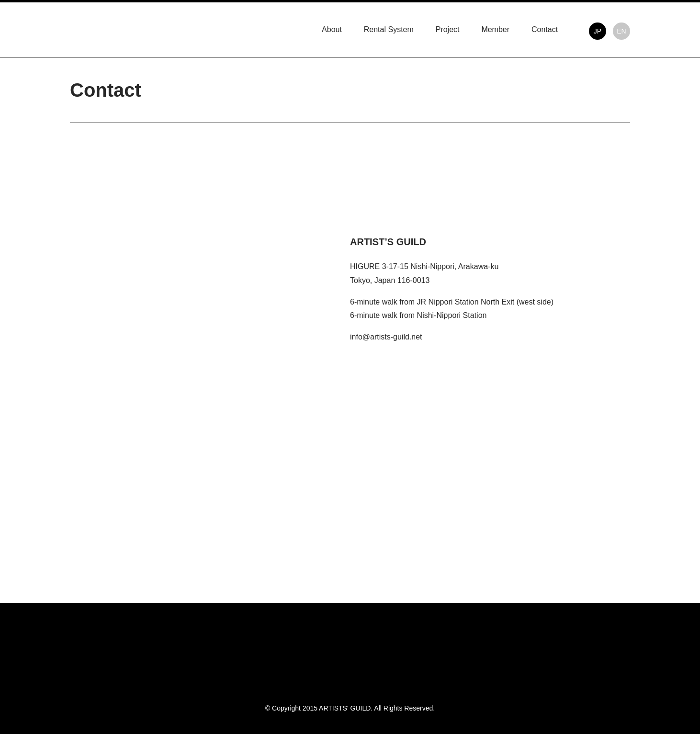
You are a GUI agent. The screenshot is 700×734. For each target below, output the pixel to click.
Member (495, 29)
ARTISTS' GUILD (97, 28)
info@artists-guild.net (386, 337)
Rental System (389, 29)
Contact (545, 29)
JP (598, 31)
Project (448, 29)
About (332, 29)
